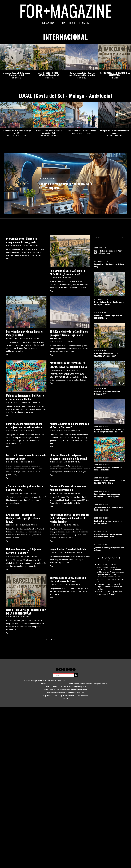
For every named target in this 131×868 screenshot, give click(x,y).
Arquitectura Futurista (72, 370)
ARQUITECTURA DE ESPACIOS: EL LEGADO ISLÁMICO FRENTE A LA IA (68, 365)
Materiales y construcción (29, 525)
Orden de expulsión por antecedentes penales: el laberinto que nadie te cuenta (109, 567)
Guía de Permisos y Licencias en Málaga (82, 131)
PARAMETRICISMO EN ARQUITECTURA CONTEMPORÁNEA (108, 317)
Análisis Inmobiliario (31, 245)
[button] (122, 238)
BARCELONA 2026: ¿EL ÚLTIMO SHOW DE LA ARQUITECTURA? (115, 74)
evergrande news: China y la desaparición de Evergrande (21, 240)
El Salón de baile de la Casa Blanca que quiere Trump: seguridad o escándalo (82, 74)
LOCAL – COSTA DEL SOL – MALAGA (75, 23)
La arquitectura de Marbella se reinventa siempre (115, 132)
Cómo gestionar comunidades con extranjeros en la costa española (24, 425)
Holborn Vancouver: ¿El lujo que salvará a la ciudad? (24, 551)
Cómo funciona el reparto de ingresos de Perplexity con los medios (110, 587)
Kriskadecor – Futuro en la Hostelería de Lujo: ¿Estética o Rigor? (23, 518)
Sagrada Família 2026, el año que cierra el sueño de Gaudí (68, 579)
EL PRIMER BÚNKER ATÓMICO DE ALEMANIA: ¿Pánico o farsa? (49, 74)
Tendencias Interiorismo (47, 178)
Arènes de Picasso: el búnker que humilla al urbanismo (68, 488)
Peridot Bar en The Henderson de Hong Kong (109, 265)
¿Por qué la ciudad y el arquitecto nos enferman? (25, 488)
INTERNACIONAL (49, 23)
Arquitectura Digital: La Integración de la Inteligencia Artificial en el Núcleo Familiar (69, 518)
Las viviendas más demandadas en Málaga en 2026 (16, 132)
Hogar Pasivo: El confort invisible (68, 549)
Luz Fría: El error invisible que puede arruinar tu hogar (26, 457)
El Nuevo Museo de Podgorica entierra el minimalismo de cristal (68, 457)
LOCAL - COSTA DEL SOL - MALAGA (16, 136)
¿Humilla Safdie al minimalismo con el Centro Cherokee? (69, 425)
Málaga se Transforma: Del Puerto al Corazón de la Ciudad (49, 132)
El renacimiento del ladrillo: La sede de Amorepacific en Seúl (16, 74)
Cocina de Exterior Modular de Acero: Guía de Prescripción (65, 186)
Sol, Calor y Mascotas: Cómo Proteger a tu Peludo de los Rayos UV (111, 579)
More (8, 259)
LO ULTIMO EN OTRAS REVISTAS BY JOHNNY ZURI (109, 559)
